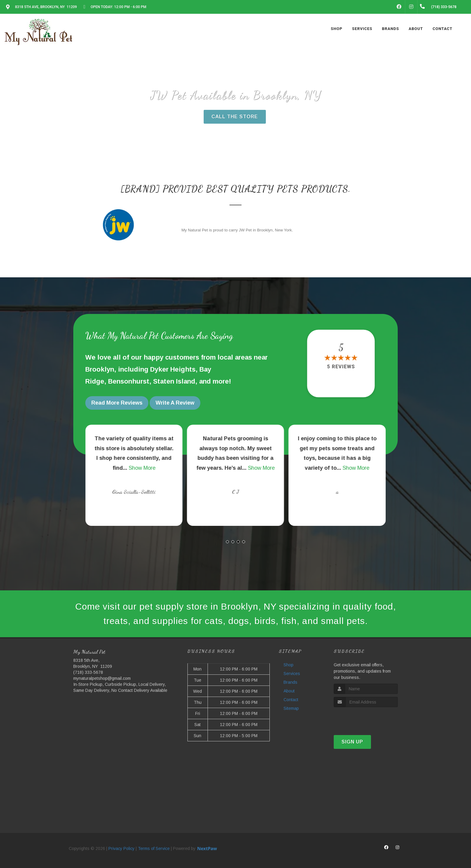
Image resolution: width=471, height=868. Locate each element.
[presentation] (366, 718)
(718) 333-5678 (88, 672)
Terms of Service (154, 848)
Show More (243, 468)
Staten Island (174, 381)
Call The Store (235, 117)
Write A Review (175, 403)
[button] (227, 542)
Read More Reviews (117, 403)
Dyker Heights (173, 369)
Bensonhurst (129, 381)
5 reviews (341, 367)
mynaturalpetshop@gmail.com (102, 678)
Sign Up (352, 742)
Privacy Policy (122, 848)
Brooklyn (100, 369)
